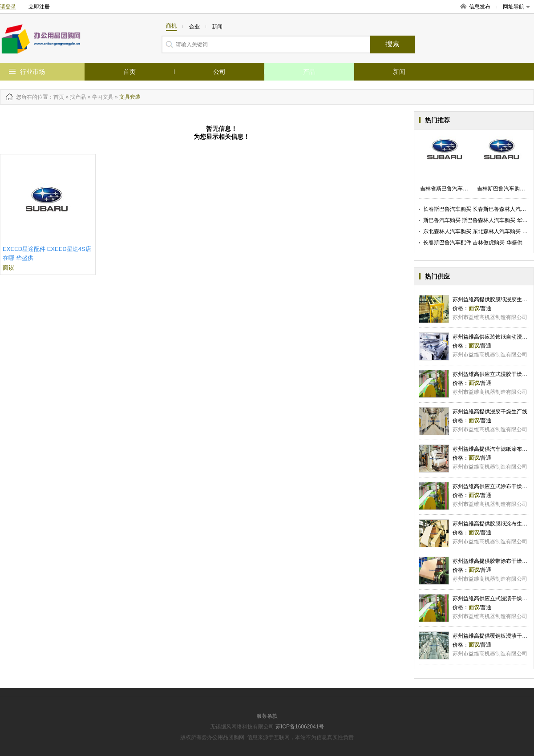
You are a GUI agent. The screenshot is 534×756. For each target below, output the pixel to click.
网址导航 (516, 7)
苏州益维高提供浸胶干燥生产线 (490, 412)
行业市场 (32, 72)
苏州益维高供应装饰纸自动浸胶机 (493, 337)
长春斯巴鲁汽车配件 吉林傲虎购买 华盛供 (473, 243)
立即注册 (39, 7)
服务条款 (267, 716)
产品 (309, 72)
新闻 (399, 72)
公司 (219, 72)
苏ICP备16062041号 (300, 727)
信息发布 (480, 7)
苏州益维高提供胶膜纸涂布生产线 (493, 524)
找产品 (78, 97)
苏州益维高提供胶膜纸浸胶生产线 (493, 299)
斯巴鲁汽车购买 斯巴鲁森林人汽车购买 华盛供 (478, 220)
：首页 (56, 97)
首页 (129, 72)
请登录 (8, 7)
